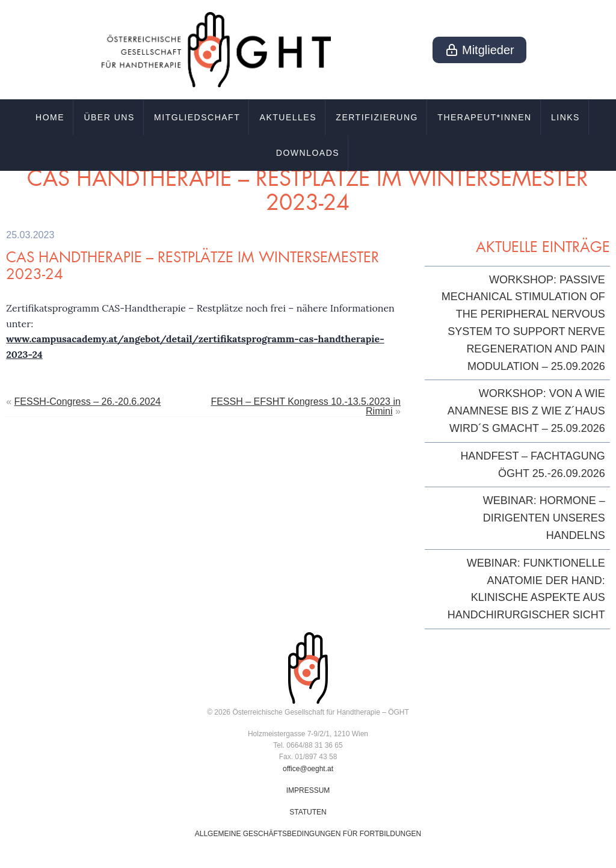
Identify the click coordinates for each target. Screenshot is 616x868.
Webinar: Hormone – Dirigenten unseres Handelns (544, 518)
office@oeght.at (308, 769)
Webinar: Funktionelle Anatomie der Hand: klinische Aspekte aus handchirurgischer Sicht (526, 589)
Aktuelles (288, 117)
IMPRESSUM (308, 790)
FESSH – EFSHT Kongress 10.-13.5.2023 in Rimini (305, 406)
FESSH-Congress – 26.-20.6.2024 (88, 402)
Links (565, 117)
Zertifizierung (377, 117)
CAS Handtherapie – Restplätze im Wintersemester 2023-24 (192, 265)
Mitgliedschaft (197, 117)
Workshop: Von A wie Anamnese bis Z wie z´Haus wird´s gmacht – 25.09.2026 (526, 411)
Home (50, 117)
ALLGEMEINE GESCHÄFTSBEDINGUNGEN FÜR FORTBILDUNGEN (308, 834)
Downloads (308, 153)
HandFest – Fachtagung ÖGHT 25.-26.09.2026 (532, 465)
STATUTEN (308, 812)
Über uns (109, 117)
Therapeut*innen (484, 117)
